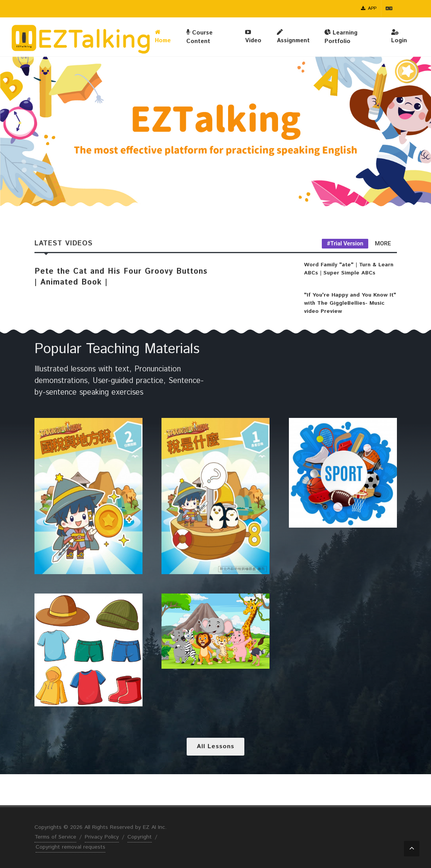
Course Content (199, 37)
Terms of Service (55, 837)
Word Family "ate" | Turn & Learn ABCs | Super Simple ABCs (349, 269)
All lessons (215, 746)
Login (399, 36)
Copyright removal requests (70, 847)
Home (163, 36)
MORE (383, 243)
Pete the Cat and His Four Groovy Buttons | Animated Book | (121, 277)
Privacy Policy (102, 837)
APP (369, 9)
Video (253, 36)
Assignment (293, 36)
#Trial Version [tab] (345, 243)
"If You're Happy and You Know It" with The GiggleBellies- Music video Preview (350, 303)
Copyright (140, 837)
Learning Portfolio (341, 37)
